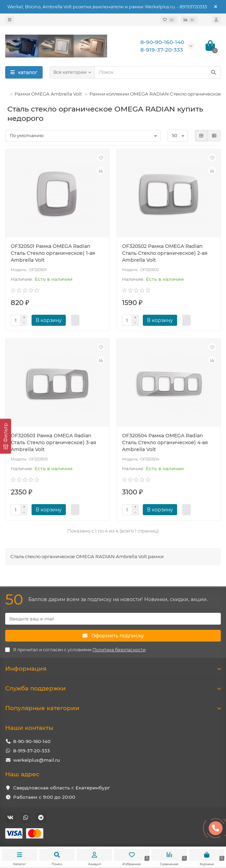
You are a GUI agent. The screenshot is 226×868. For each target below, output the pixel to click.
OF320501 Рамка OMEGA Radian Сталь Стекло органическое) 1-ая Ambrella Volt (53, 253)
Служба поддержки (113, 688)
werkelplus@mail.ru (37, 760)
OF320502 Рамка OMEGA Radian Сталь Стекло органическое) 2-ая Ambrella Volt (165, 253)
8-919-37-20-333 (32, 751)
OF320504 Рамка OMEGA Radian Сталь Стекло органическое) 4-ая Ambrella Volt (165, 442)
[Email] (113, 619)
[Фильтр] (6, 436)
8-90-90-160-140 (32, 741)
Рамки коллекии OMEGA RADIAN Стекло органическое (155, 94)
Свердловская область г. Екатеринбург (62, 788)
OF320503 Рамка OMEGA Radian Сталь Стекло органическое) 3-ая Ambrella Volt (54, 442)
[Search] (158, 72)
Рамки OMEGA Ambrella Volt (48, 94)
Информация (113, 669)
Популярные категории (113, 708)
